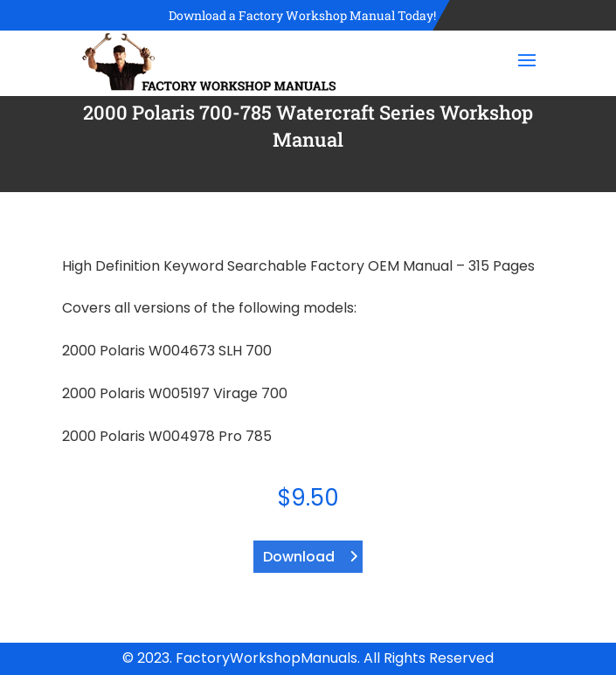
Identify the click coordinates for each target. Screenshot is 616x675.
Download (299, 557)
